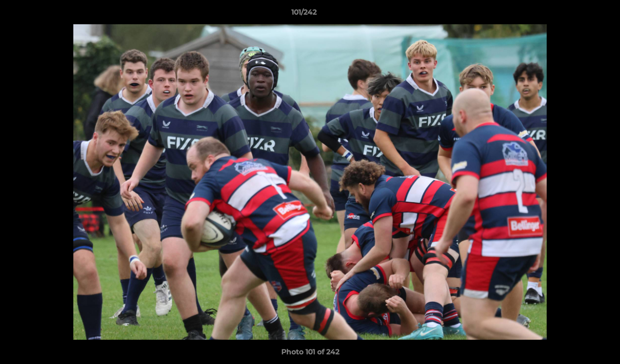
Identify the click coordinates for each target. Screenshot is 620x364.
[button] (578, 15)
